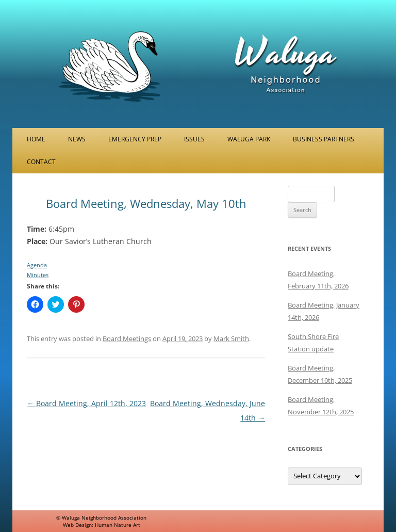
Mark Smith (231, 338)
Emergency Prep (135, 139)
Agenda (37, 265)
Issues (194, 139)
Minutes (38, 275)
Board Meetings (127, 338)
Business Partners (324, 139)
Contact (41, 162)
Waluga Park (249, 139)
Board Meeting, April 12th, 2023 (86, 403)
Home (36, 139)
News (77, 139)
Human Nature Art (118, 525)
